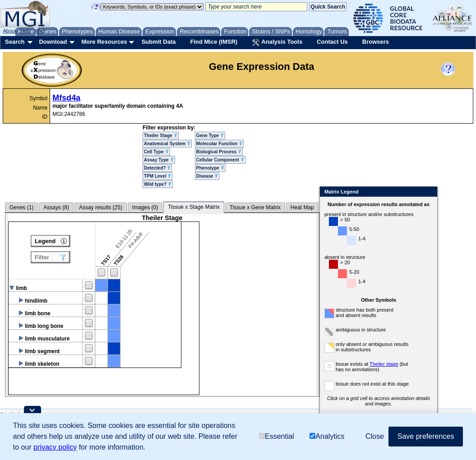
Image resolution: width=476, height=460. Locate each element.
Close (429, 192)
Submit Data (159, 42)
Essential (277, 436)
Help (25, 31)
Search (15, 42)
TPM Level (157, 176)
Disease (207, 176)
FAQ (40, 31)
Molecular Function (219, 144)
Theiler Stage (161, 136)
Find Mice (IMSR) (214, 42)
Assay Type (159, 160)
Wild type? (158, 184)
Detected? (157, 168)
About (10, 31)
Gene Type (210, 136)
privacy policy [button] (55, 447)
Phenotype (210, 168)
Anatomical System (167, 144)
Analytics (327, 436)
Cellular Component (220, 160)
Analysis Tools (277, 42)
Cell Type (156, 152)
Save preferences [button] (426, 436)
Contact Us (332, 42)
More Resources (104, 42)
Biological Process (219, 152)
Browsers (376, 42)
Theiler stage (384, 364)
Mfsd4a (66, 98)
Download (53, 42)
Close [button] (375, 436)
